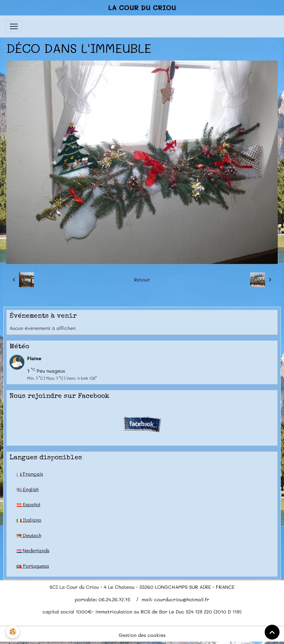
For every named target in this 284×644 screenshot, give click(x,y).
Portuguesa (33, 566)
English (28, 489)
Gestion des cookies (142, 635)
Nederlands (33, 550)
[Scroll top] (272, 632)
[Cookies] (13, 632)
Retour (142, 280)
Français (30, 474)
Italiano (29, 520)
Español (29, 504)
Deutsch (29, 535)
